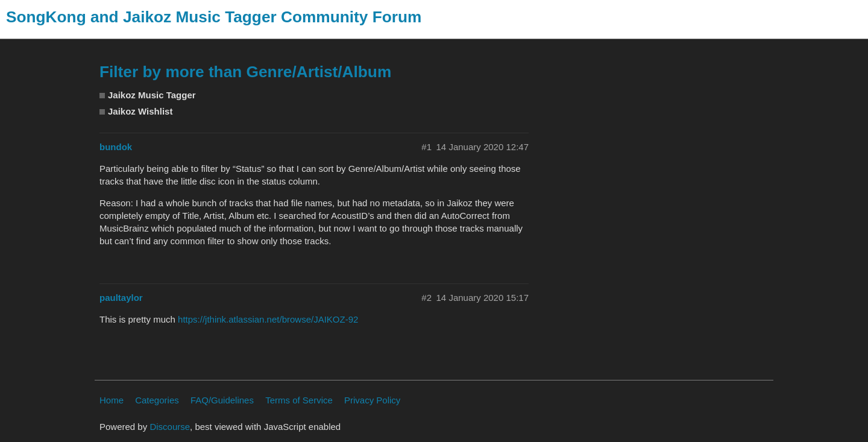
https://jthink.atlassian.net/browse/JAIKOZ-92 (268, 319)
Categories (157, 400)
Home (112, 400)
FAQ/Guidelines (222, 400)
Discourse (170, 427)
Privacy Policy (372, 400)
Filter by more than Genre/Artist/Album (245, 72)
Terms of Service (299, 400)
